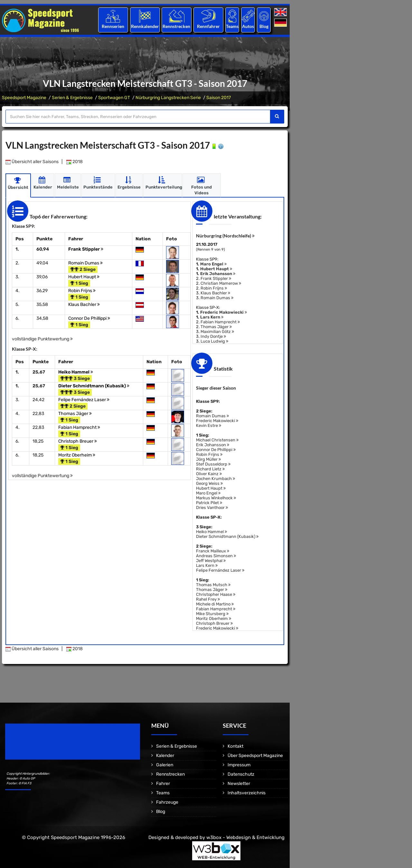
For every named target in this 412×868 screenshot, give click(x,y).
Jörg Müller (208, 459)
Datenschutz (241, 774)
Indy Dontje (213, 336)
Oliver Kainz (209, 474)
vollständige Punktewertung (42, 339)
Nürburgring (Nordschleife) (225, 236)
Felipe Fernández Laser (84, 400)
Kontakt (235, 746)
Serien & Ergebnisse (72, 98)
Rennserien (113, 26)
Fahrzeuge (167, 802)
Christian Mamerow (221, 283)
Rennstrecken (177, 26)
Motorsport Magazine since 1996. (42, 746)
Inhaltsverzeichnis (247, 793)
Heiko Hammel (76, 372)
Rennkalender (145, 26)
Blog (264, 26)
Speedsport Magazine (24, 98)
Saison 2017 (219, 98)
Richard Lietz (210, 469)
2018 (75, 162)
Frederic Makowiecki (224, 312)
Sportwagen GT (114, 98)
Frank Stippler (86, 249)
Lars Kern (212, 317)
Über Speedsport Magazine (255, 756)
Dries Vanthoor (212, 508)
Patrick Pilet (209, 503)
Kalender (165, 756)
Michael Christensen (217, 440)
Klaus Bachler (84, 305)
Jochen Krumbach (215, 479)
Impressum (239, 765)
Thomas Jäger (75, 414)
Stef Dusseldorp (213, 464)
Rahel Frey (208, 599)
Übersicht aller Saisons (32, 162)
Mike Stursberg (212, 614)
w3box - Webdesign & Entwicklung (245, 837)
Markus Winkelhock (216, 498)
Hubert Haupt (84, 277)
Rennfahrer (208, 26)
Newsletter (239, 784)
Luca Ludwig (214, 341)
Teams (232, 26)
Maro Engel (213, 264)
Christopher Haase (216, 594)
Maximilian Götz (217, 332)
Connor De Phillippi (89, 318)
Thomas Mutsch (213, 585)
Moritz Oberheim (77, 455)
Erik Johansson (218, 274)
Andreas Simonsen (216, 556)
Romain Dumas (85, 263)
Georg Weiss (209, 483)
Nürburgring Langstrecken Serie (168, 98)
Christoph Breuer (78, 441)
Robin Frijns (82, 291)
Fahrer (163, 784)
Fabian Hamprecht (79, 427)
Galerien (165, 765)
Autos (248, 26)
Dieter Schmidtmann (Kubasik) (94, 386)
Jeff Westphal (211, 561)
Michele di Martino (215, 604)
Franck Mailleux (213, 551)
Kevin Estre (209, 425)
